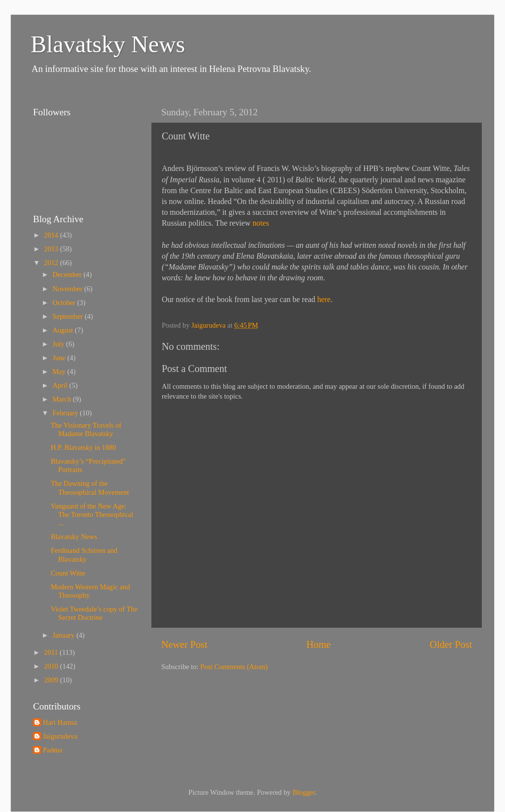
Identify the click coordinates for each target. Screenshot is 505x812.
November (69, 289)
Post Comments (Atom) (234, 667)
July (60, 344)
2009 (52, 680)
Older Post (451, 644)
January (65, 635)
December (68, 274)
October (65, 303)
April (61, 385)
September (69, 316)
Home (318, 644)
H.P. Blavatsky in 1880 (83, 447)
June (60, 358)
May (60, 372)
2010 (52, 666)
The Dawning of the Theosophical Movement (90, 488)
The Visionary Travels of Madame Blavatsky (86, 429)
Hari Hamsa (60, 722)
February (67, 413)
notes (261, 223)
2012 (52, 263)
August (64, 330)
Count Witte (68, 573)
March (63, 399)
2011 (52, 652)
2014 (52, 235)
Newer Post (184, 644)
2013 (52, 249)
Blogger (304, 792)
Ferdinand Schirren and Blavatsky (84, 555)
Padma (53, 750)
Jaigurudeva (60, 736)
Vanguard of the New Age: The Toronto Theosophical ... (92, 515)
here (324, 299)
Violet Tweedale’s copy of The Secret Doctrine (94, 613)
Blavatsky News (108, 44)
